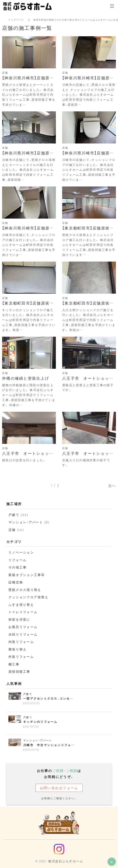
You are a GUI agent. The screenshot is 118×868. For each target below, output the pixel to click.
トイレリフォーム (23, 612)
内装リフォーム (21, 642)
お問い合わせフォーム (59, 788)
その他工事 (17, 567)
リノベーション (21, 552)
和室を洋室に (19, 619)
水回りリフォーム (23, 634)
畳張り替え (17, 649)
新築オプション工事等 (27, 575)
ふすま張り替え (21, 605)
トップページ (16, 20)
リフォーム (17, 560)
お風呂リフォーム (23, 627)
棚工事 (14, 664)
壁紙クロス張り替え (25, 590)
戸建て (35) (18, 515)
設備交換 (16, 582)
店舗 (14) (16, 530)
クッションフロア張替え (28, 597)
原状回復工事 (19, 671)
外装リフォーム (21, 657)
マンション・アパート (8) (29, 522)
